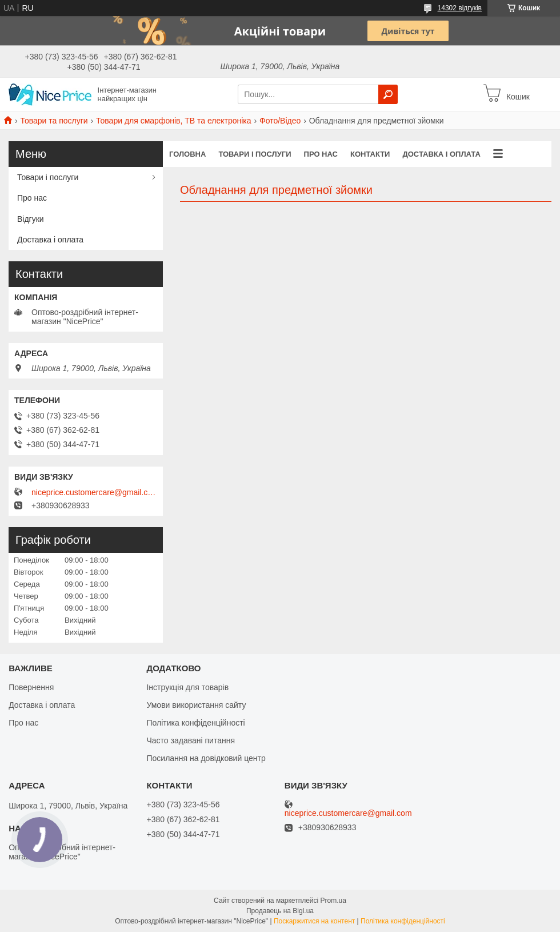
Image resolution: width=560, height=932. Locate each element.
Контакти (370, 154)
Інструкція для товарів (187, 687)
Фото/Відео (280, 121)
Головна (187, 154)
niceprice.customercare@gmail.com (94, 492)
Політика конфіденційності (195, 723)
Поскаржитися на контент (314, 921)
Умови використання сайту (196, 705)
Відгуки (31, 219)
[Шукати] (388, 94)
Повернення (31, 687)
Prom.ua (333, 901)
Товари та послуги (54, 121)
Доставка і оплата (441, 154)
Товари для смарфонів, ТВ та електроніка (174, 121)
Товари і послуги (255, 154)
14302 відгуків (460, 8)
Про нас (321, 154)
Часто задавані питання (191, 740)
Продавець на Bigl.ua (280, 911)
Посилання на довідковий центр (206, 758)
